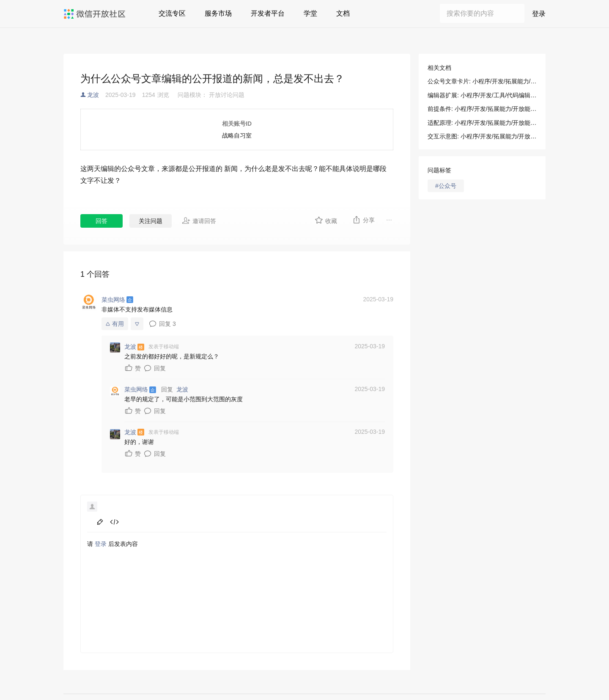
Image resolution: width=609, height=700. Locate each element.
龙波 (93, 95)
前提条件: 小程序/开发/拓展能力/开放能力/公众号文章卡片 (482, 109)
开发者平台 (268, 13)
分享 (363, 220)
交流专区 (172, 13)
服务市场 (218, 13)
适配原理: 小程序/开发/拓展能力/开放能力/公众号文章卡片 (482, 123)
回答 (101, 221)
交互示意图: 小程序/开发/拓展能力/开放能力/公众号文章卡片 (482, 136)
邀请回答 (199, 220)
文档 (343, 13)
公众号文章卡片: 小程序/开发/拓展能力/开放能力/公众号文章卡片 (482, 81)
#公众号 (446, 186)
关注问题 (151, 221)
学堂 (310, 13)
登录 (539, 14)
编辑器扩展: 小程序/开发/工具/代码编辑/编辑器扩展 (482, 95)
